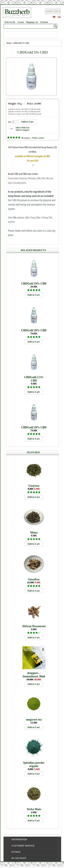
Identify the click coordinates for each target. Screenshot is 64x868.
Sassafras (34, 579)
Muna (34, 533)
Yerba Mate (34, 809)
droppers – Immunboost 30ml (34, 675)
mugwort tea (34, 720)
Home (9, 43)
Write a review (38, 138)
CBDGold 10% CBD (34, 284)
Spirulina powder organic (34, 764)
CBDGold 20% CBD (34, 330)
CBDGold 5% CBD (21, 43)
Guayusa (34, 486)
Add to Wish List (22, 128)
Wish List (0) (10, 22)
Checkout (44, 22)
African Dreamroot (34, 626)
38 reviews (26, 138)
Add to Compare (22, 130)
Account (20, 22)
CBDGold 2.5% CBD (34, 379)
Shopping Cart (32, 22)
